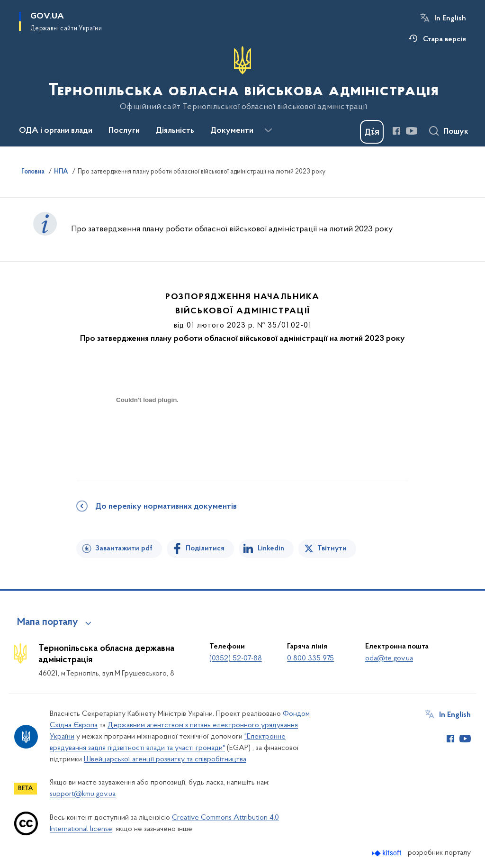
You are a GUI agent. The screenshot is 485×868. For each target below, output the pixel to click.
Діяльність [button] (175, 131)
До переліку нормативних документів (166, 507)
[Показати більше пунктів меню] (268, 130)
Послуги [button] (124, 131)
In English (450, 18)
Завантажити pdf (124, 548)
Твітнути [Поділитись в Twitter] (332, 548)
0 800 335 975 (310, 658)
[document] (147, 434)
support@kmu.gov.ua (83, 794)
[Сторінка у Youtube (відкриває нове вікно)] (412, 131)
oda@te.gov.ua (389, 658)
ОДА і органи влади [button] (56, 131)
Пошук (456, 132)
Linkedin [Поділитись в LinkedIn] (271, 548)
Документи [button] (232, 131)
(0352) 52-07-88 (236, 658)
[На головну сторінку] (243, 79)
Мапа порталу (48, 622)
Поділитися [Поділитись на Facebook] (205, 548)
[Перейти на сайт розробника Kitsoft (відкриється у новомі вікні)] (388, 853)
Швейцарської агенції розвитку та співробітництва (165, 759)
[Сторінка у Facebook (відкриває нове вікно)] (396, 131)
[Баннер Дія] (372, 132)
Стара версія (445, 39)
